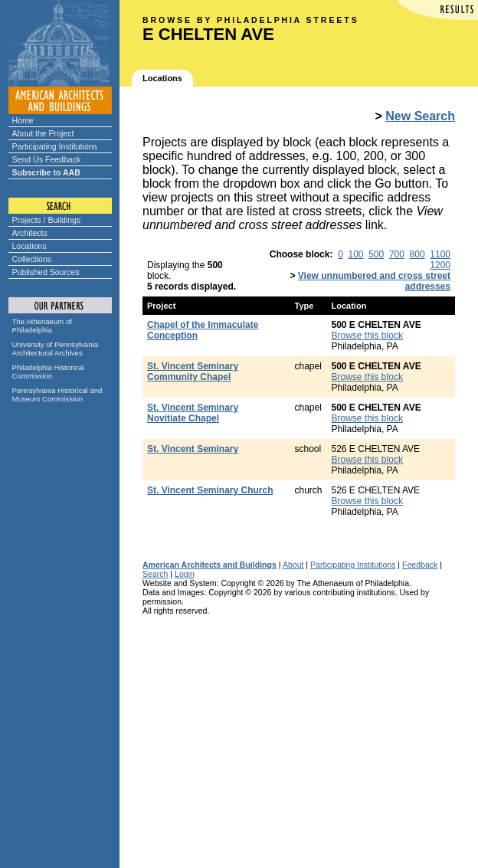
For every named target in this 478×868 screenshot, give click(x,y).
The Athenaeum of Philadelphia (42, 326)
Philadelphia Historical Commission (48, 372)
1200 (440, 265)
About (293, 565)
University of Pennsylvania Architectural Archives (56, 349)
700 (397, 254)
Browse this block (367, 336)
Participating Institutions (55, 146)
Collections (32, 259)
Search (155, 574)
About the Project (43, 133)
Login (185, 574)
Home (23, 120)
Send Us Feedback (47, 159)
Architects (30, 233)
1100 (440, 254)
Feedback (420, 565)
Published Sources (46, 272)
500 (376, 254)
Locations (29, 246)
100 (355, 254)
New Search (420, 116)
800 (417, 254)
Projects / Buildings (47, 220)
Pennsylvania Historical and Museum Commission (57, 395)
